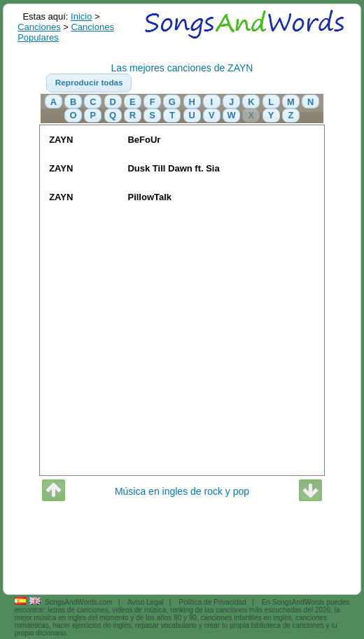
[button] (89, 83)
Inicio (81, 16)
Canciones (39, 27)
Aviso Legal (146, 602)
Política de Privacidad (213, 602)
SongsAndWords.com (79, 602)
